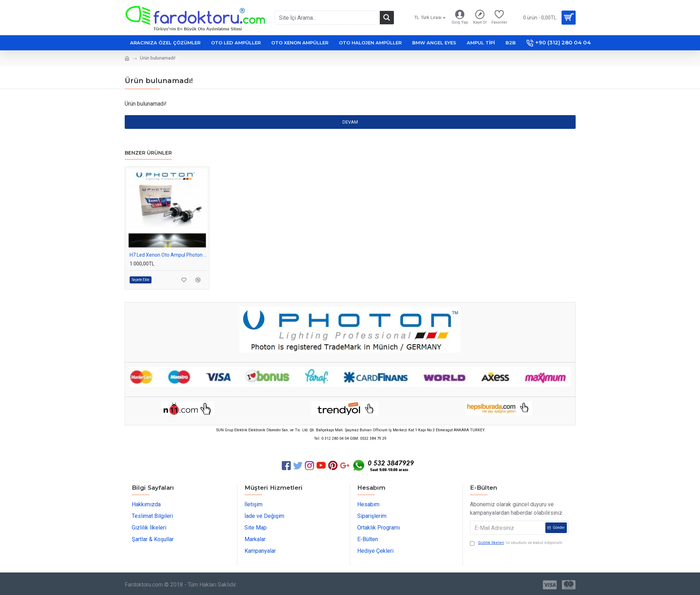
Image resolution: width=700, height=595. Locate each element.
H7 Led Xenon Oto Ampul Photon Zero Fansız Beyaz (168, 255)
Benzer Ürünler (148, 153)
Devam (350, 122)
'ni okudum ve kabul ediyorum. (517, 543)
